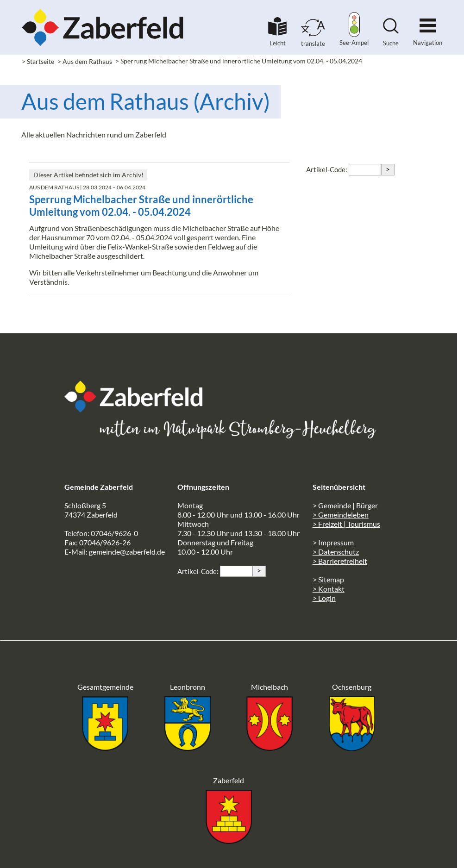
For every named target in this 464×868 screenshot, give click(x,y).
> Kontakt (329, 589)
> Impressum (333, 542)
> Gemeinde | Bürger (345, 505)
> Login (324, 598)
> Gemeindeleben (341, 515)
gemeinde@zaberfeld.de (127, 552)
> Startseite (38, 61)
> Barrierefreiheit (340, 561)
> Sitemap (328, 579)
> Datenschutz (336, 552)
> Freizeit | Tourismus (346, 524)
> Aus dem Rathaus (85, 61)
